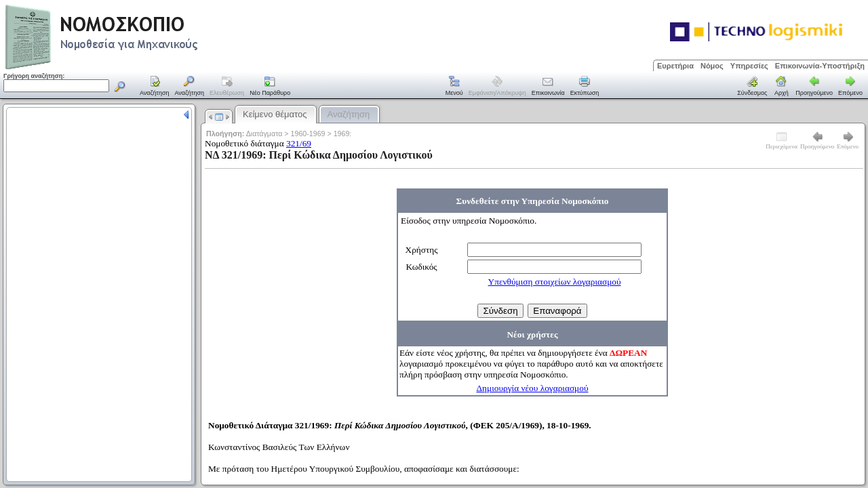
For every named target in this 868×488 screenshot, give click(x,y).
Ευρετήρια (675, 66)
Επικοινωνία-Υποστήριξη (820, 66)
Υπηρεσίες (749, 66)
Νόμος (712, 66)
